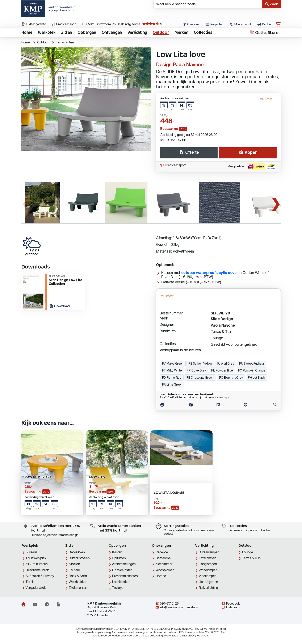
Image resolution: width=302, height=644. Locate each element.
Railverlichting (208, 588)
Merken (181, 33)
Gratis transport (64, 24)
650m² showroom (96, 24)
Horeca (161, 576)
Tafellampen (207, 558)
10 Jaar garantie (34, 24)
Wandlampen (208, 570)
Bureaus (31, 552)
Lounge (217, 338)
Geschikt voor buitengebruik (234, 344)
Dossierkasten (122, 570)
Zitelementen (78, 588)
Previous (26, 203)
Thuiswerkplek (36, 558)
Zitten (67, 33)
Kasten (117, 552)
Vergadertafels (36, 588)
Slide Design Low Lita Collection (66, 280)
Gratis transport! (173, 165)
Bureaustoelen (79, 558)
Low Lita (97, 477)
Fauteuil (74, 570)
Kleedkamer (164, 564)
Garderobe (163, 558)
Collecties (203, 33)
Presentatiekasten (125, 576)
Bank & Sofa (78, 576)
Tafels (30, 582)
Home (27, 33)
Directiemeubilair (37, 570)
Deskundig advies (126, 24)
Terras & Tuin (65, 42)
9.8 (153, 24)
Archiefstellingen (124, 564)
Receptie (162, 552)
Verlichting (137, 33)
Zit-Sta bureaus (36, 564)
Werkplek (47, 33)
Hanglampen (208, 564)
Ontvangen (112, 33)
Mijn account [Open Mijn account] (240, 24)
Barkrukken (77, 552)
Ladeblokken (121, 582)
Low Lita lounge (169, 493)
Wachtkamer (165, 570)
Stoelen (74, 564)
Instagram (230, 607)
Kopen (248, 152)
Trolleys (118, 588)
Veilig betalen (252, 167)
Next (276, 203)
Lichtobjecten (208, 582)
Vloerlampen (208, 576)
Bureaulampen (209, 552)
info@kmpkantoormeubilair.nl (177, 607)
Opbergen (87, 33)
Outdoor (161, 33)
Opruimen (119, 558)
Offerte (189, 152)
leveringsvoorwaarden (166, 636)
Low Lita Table (38, 477)
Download (60, 306)
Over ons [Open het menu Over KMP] (191, 24)
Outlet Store (264, 33)
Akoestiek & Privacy (40, 576)
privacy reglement (198, 636)
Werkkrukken (78, 582)
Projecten (214, 24)
